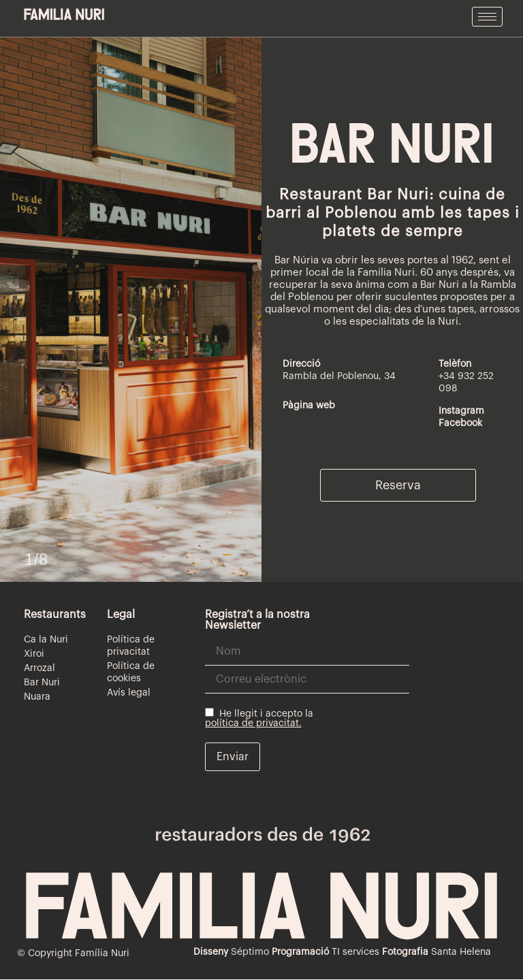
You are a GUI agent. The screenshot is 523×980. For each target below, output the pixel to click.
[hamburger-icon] (487, 17)
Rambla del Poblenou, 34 (339, 376)
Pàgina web (309, 406)
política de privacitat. (253, 723)
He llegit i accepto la (259, 718)
